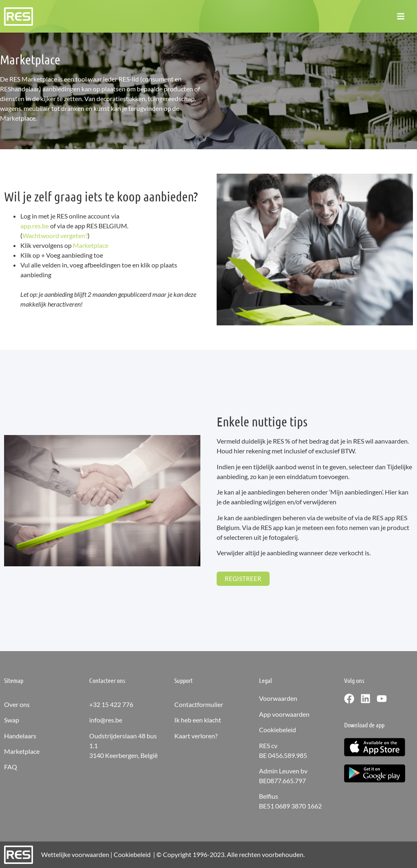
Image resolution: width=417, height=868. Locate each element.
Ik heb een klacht (198, 720)
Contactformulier (199, 704)
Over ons (17, 704)
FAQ (11, 767)
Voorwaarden (278, 698)
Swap (12, 720)
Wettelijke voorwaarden (75, 854)
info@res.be (106, 720)
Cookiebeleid (278, 730)
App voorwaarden (284, 714)
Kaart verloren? (196, 736)
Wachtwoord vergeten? (55, 235)
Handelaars (20, 736)
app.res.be (35, 226)
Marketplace (91, 245)
